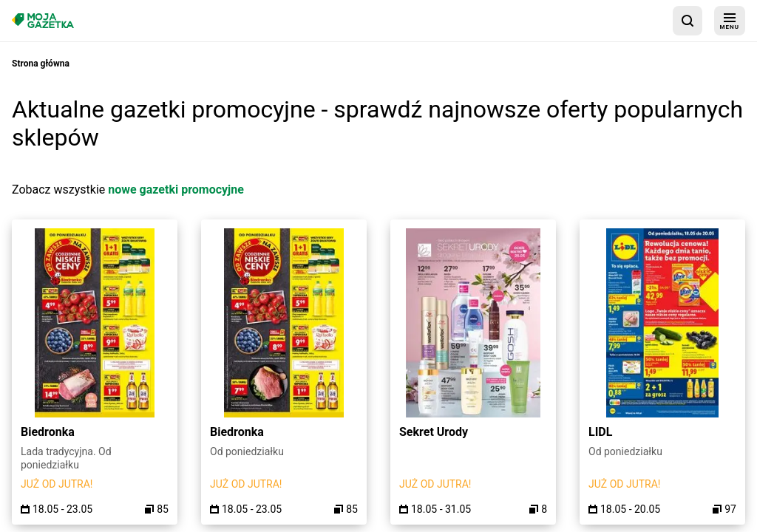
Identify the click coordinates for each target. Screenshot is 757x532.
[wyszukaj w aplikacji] (688, 21)
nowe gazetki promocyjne (176, 190)
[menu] (730, 21)
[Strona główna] (43, 20)
